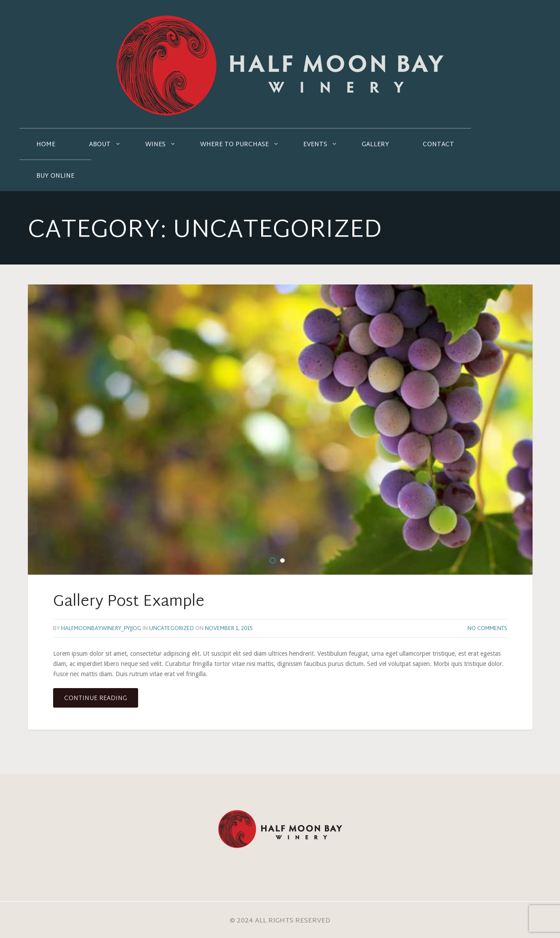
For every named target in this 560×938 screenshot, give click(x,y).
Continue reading (96, 699)
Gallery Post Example (129, 602)
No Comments (487, 629)
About (100, 145)
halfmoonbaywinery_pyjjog (101, 629)
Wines (155, 145)
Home (46, 145)
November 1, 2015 (229, 629)
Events (315, 145)
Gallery (375, 145)
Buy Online (55, 176)
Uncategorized (172, 629)
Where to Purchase (234, 145)
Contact (438, 145)
